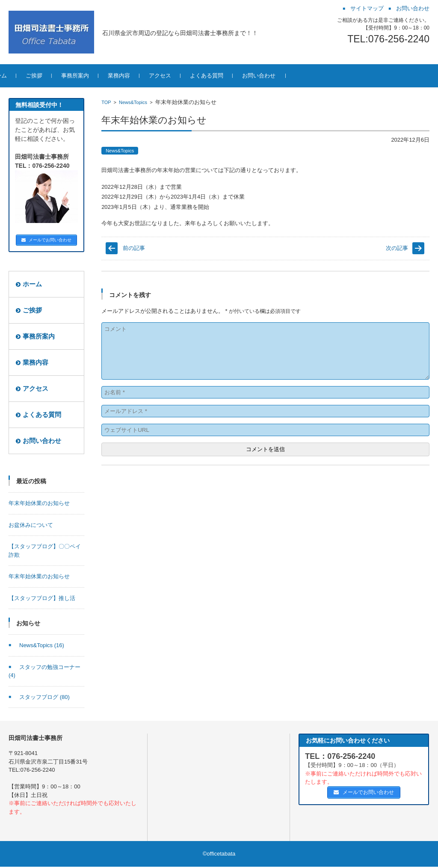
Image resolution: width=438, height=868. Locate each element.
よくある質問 (234, 76)
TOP (106, 102)
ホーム (26, 76)
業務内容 (147, 76)
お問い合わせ (287, 76)
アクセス (188, 76)
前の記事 (134, 248)
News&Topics (133, 102)
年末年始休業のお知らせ (39, 505)
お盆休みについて (31, 526)
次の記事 (397, 248)
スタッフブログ (44, 698)
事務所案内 (103, 76)
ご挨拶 (62, 76)
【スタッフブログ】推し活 (42, 599)
